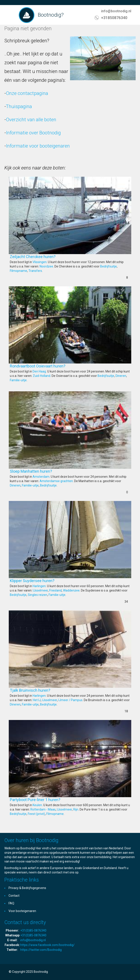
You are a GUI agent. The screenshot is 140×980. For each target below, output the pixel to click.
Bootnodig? (51, 15)
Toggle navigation (13, 15)
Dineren (121, 376)
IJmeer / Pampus (70, 700)
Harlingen (39, 586)
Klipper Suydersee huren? (45, 581)
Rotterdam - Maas (43, 809)
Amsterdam (41, 477)
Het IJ (37, 700)
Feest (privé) (36, 814)
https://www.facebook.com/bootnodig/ (47, 945)
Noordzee (46, 266)
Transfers (35, 271)
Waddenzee (71, 590)
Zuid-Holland (42, 376)
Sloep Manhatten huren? (44, 471)
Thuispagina (19, 106)
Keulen (37, 805)
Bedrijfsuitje (108, 266)
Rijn (76, 809)
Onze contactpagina (27, 93)
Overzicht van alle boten (31, 120)
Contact (14, 896)
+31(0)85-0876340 (33, 930)
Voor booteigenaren (22, 911)
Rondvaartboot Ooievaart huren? (51, 366)
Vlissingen (40, 262)
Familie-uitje (18, 380)
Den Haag (39, 371)
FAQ (11, 903)
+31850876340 (114, 18)
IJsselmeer (40, 590)
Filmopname (18, 271)
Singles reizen (38, 595)
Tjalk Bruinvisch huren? (43, 690)
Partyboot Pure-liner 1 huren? (48, 800)
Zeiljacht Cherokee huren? (46, 257)
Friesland (55, 590)
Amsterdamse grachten (56, 481)
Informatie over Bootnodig (33, 133)
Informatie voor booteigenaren (38, 146)
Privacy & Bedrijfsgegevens (27, 888)
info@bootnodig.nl (116, 11)
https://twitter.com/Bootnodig (41, 950)
